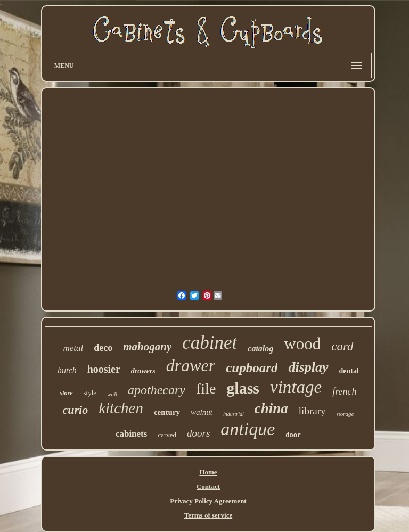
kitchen (121, 408)
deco (103, 348)
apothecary (157, 390)
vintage (296, 387)
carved (167, 435)
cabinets (132, 434)
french (344, 391)
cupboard (252, 368)
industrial (234, 414)
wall (112, 394)
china (271, 408)
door (293, 436)
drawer (191, 365)
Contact (208, 486)
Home (208, 472)
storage (345, 414)
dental (349, 371)
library (312, 411)
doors (198, 433)
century (167, 412)
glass (243, 388)
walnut (202, 412)
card (342, 346)
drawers (143, 371)
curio (75, 410)
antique (248, 429)
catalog (260, 349)
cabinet (210, 343)
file (206, 388)
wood (302, 344)
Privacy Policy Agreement (208, 501)
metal (73, 348)
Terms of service (208, 515)
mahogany (147, 347)
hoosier (104, 369)
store (67, 393)
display (308, 367)
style (90, 393)
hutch (67, 370)
